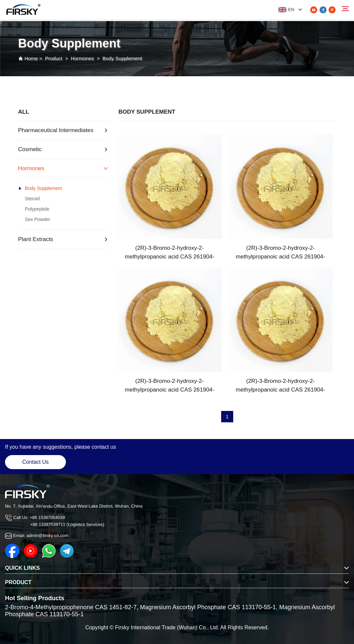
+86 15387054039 (47, 517)
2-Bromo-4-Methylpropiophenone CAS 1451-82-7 (71, 607)
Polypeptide (37, 209)
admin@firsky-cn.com (47, 535)
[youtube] (314, 10)
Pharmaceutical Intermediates (56, 130)
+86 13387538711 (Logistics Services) (67, 524)
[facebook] (323, 10)
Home (31, 58)
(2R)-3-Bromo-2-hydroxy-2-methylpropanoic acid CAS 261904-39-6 (169, 253)
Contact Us (35, 462)
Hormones (82, 58)
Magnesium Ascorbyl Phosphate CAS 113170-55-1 (208, 607)
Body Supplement (122, 58)
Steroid (32, 199)
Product (54, 58)
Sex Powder (37, 219)
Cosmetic (30, 149)
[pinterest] (332, 10)
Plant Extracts (36, 239)
